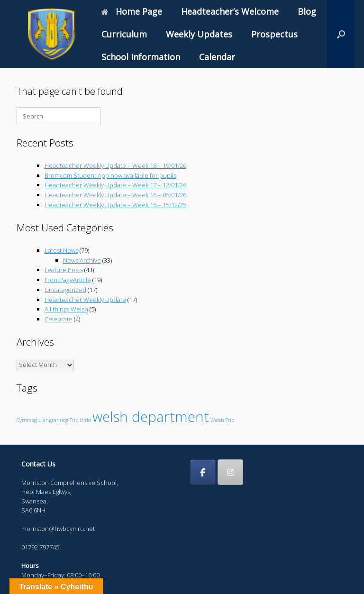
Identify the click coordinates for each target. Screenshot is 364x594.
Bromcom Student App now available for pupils (110, 175)
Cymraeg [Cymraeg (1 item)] (27, 420)
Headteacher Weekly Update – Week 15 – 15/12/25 (115, 205)
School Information (141, 57)
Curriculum (124, 34)
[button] (341, 34)
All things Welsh (66, 309)
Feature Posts (64, 270)
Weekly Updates (199, 34)
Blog (307, 11)
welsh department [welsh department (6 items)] (151, 417)
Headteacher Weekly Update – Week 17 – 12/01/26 (115, 185)
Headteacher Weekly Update (85, 300)
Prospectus (274, 34)
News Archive (82, 260)
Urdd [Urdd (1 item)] (85, 420)
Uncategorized (65, 290)
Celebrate (59, 319)
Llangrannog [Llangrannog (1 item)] (53, 420)
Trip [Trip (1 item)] (74, 420)
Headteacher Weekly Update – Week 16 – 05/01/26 (115, 195)
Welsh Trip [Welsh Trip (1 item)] (222, 420)
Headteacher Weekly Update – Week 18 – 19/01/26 (115, 165)
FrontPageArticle (68, 280)
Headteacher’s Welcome (230, 11)
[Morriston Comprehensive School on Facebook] (203, 472)
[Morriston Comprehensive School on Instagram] (230, 472)
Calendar (217, 57)
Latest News (61, 250)
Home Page (132, 11)
